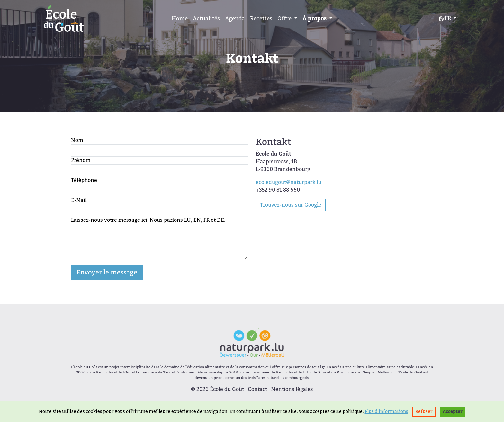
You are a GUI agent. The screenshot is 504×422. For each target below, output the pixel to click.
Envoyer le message (107, 272)
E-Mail (79, 200)
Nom (77, 140)
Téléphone (84, 180)
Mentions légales (292, 389)
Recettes (261, 18)
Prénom (81, 160)
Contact (257, 389)
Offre (285, 18)
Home (180, 18)
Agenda (235, 18)
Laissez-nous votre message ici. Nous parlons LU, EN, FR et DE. (148, 220)
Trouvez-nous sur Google (291, 205)
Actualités (206, 18)
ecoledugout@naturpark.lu (289, 182)
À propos (315, 18)
